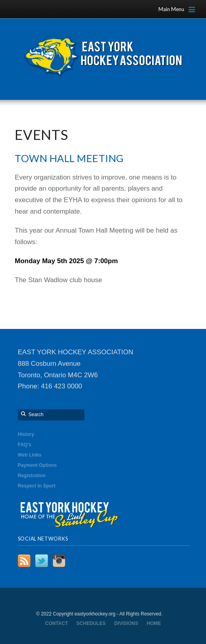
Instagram (59, 561)
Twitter (42, 561)
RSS (24, 561)
